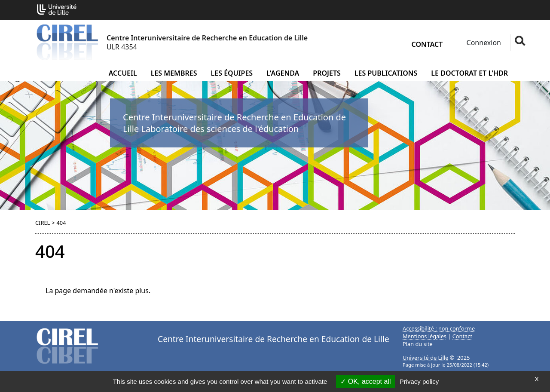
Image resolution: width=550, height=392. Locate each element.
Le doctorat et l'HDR (469, 73)
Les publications (386, 73)
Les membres (174, 73)
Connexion (483, 43)
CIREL (43, 223)
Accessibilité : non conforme (439, 328)
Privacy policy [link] (419, 381)
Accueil (123, 73)
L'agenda (283, 73)
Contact (427, 44)
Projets (327, 73)
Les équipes (232, 73)
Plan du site (418, 344)
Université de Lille (425, 358)
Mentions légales (425, 336)
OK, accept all (365, 381)
